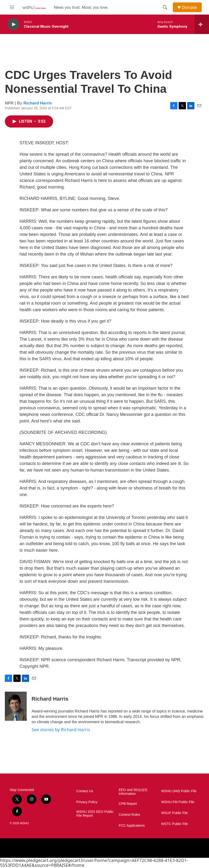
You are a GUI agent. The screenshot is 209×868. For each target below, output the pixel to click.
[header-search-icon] (165, 7)
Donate (189, 7)
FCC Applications (132, 826)
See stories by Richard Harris (61, 730)
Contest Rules (129, 815)
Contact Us (85, 791)
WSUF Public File (175, 813)
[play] (13, 24)
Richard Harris (38, 103)
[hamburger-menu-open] (12, 7)
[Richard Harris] (16, 706)
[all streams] (202, 24)
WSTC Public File (175, 824)
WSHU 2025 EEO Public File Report (95, 814)
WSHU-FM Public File (178, 802)
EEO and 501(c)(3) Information (133, 792)
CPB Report (128, 804)
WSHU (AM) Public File (179, 791)
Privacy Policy (87, 802)
